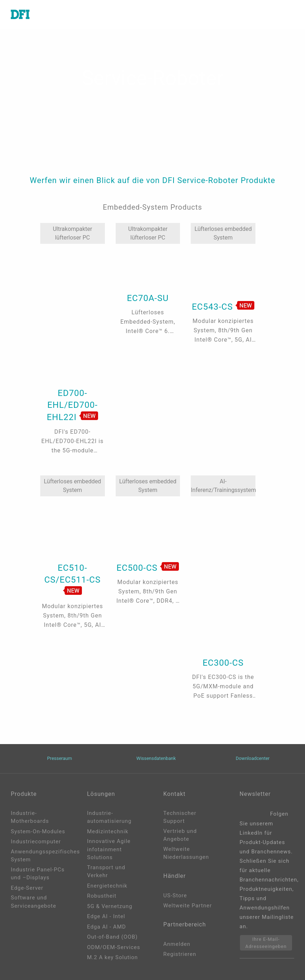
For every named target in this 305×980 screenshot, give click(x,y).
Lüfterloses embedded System (223, 233)
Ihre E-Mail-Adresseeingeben (266, 943)
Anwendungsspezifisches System (38, 856)
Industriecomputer (36, 842)
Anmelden (177, 944)
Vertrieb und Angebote (180, 835)
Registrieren (180, 954)
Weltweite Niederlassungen (186, 853)
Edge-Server (27, 888)
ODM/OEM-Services (114, 947)
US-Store (175, 895)
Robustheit (102, 896)
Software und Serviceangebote (33, 902)
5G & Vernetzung (110, 906)
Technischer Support (180, 817)
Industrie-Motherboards (30, 817)
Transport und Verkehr (106, 872)
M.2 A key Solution (112, 957)
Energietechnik (107, 886)
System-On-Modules (38, 831)
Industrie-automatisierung (109, 817)
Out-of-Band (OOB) (112, 937)
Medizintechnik (108, 831)
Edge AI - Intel (106, 916)
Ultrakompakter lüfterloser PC (73, 233)
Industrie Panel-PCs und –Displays (38, 874)
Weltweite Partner (188, 906)
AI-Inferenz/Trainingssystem (223, 486)
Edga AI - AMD (106, 927)
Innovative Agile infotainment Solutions (109, 849)
